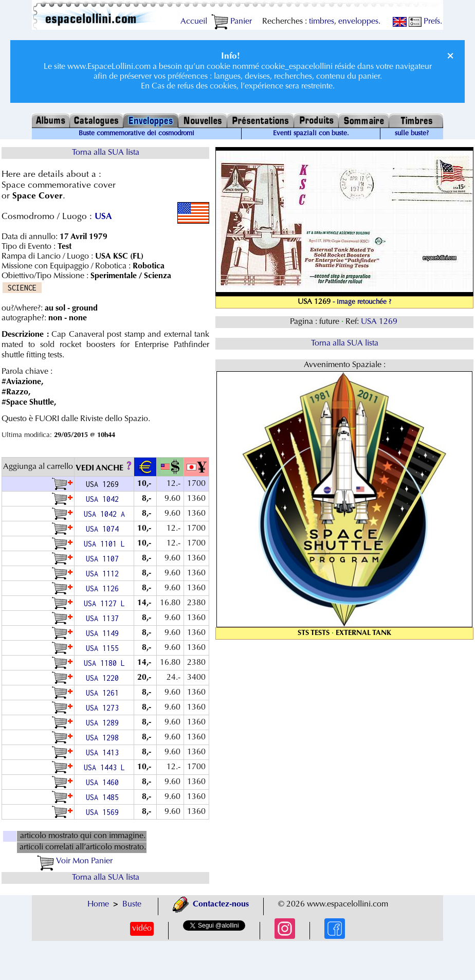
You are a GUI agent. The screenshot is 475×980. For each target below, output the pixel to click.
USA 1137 (104, 618)
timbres (322, 22)
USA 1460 (104, 782)
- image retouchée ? (362, 302)
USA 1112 (104, 574)
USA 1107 (104, 559)
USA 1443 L (104, 767)
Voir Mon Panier (75, 861)
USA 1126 (104, 588)
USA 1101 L (104, 544)
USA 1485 (104, 797)
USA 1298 (104, 738)
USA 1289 (104, 723)
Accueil (194, 22)
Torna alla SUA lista (106, 153)
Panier (232, 22)
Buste (132, 904)
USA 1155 (104, 648)
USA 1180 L (104, 663)
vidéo (142, 929)
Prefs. (425, 22)
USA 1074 (104, 529)
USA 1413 (104, 752)
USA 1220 (104, 678)
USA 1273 (104, 708)
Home (98, 904)
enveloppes (358, 22)
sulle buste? (412, 134)
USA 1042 (104, 499)
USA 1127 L (104, 603)
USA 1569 (104, 812)
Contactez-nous (211, 904)
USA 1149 (104, 633)
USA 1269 (380, 322)
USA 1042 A (104, 514)
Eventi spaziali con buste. (311, 134)
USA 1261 (104, 693)
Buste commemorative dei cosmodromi (136, 134)
